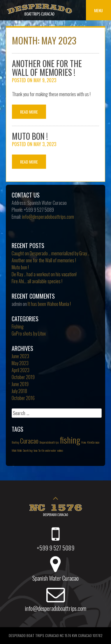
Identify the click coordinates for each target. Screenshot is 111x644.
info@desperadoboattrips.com (48, 217)
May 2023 (20, 363)
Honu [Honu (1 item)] (84, 442)
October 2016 (23, 398)
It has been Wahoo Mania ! (49, 304)
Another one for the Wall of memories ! (47, 68)
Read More (29, 112)
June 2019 (20, 384)
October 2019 (23, 377)
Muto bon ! (30, 136)
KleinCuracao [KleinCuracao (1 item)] (93, 442)
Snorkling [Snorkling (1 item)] (28, 450)
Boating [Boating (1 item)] (15, 442)
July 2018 (19, 391)
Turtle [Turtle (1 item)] (41, 450)
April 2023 (21, 370)
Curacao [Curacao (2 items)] (29, 441)
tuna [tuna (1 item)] (35, 450)
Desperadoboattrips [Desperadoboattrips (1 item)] (49, 442)
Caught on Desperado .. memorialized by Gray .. (51, 253)
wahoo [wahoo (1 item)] (60, 450)
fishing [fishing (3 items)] (70, 440)
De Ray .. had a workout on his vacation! (44, 274)
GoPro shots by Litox (29, 333)
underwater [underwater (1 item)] (51, 450)
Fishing (18, 327)
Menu (98, 10)
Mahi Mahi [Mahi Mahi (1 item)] (17, 450)
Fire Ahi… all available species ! (37, 281)
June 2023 (20, 356)
